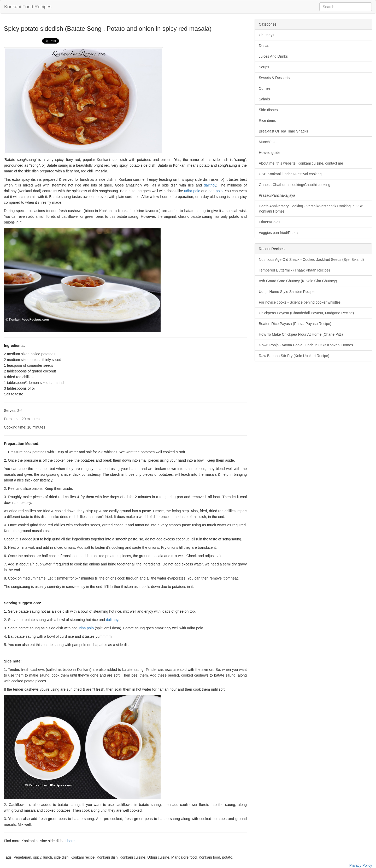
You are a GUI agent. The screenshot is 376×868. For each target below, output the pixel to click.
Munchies (267, 142)
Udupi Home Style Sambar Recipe (287, 292)
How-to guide (270, 153)
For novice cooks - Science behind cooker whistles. (300, 302)
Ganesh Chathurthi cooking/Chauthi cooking (295, 185)
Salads (264, 99)
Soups (264, 67)
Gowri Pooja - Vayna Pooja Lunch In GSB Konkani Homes (306, 345)
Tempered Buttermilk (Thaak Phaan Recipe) (294, 270)
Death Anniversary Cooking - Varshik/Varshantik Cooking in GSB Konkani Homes (311, 209)
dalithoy (210, 185)
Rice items (267, 120)
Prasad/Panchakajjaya (277, 195)
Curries (265, 88)
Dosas (264, 46)
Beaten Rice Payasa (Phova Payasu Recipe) (295, 324)
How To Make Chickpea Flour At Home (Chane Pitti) (301, 334)
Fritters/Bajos (269, 222)
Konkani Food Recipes (28, 7)
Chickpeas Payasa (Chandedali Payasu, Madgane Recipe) (306, 313)
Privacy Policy (361, 865)
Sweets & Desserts (274, 78)
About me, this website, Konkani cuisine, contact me (301, 163)
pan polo (215, 191)
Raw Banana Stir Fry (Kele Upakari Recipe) (294, 356)
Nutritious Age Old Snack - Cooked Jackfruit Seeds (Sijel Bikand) (311, 260)
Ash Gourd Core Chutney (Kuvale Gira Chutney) (298, 281)
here (71, 841)
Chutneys (266, 35)
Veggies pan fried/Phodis (279, 233)
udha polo (192, 191)
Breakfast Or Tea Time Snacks (283, 131)
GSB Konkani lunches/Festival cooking (290, 174)
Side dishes (268, 110)
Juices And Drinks (273, 56)
